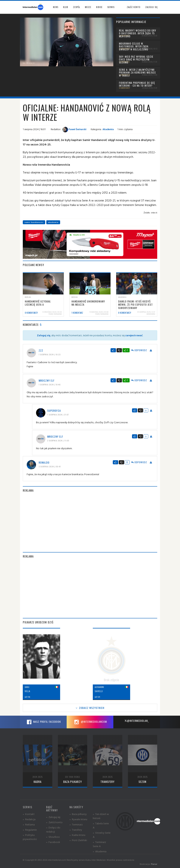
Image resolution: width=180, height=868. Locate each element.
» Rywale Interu (78, 819)
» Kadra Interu (77, 835)
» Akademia (100, 851)
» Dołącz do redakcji (53, 829)
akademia (53, 222)
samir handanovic (34, 222)
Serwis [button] (111, 7)
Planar (154, 864)
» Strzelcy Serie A (102, 835)
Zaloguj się (151, 7)
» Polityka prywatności (30, 837)
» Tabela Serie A (101, 825)
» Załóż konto (54, 822)
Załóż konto (134, 7)
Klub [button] (66, 7)
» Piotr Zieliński (78, 840)
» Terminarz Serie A (99, 844)
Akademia (108, 129)
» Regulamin (30, 830)
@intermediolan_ (137, 721)
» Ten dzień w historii (101, 816)
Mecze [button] (88, 7)
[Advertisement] (90, 522)
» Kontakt (29, 814)
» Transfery (76, 830)
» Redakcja (29, 819)
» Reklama (29, 824)
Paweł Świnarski (74, 129)
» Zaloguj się (53, 817)
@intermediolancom (90, 722)
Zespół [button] (77, 7)
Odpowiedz (139, 350)
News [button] (56, 7)
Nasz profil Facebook (43, 722)
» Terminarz (76, 824)
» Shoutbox (53, 837)
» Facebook (53, 842)
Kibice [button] (99, 7)
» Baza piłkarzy (78, 814)
